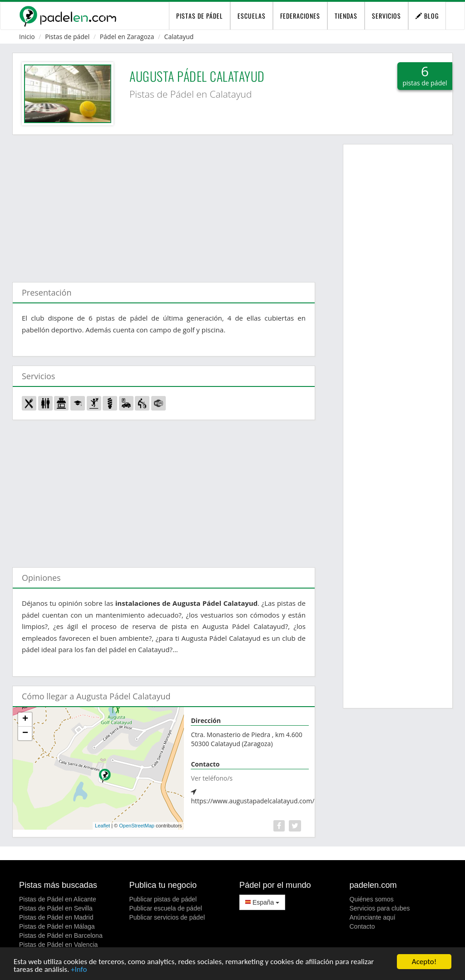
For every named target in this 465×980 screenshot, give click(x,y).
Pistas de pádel (67, 37)
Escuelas (252, 16)
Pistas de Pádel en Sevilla (56, 908)
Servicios (386, 16)
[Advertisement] (164, 204)
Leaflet (102, 826)
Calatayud (179, 37)
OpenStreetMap (137, 826)
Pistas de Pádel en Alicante (58, 899)
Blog (427, 16)
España (262, 902)
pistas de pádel (200, 16)
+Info (79, 970)
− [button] (25, 733)
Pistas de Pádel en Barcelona (61, 935)
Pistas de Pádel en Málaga (57, 926)
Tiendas (346, 16)
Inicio (27, 37)
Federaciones (300, 16)
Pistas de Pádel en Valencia (58, 945)
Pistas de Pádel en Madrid (56, 917)
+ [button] (25, 719)
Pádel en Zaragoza (127, 37)
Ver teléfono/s (212, 778)
